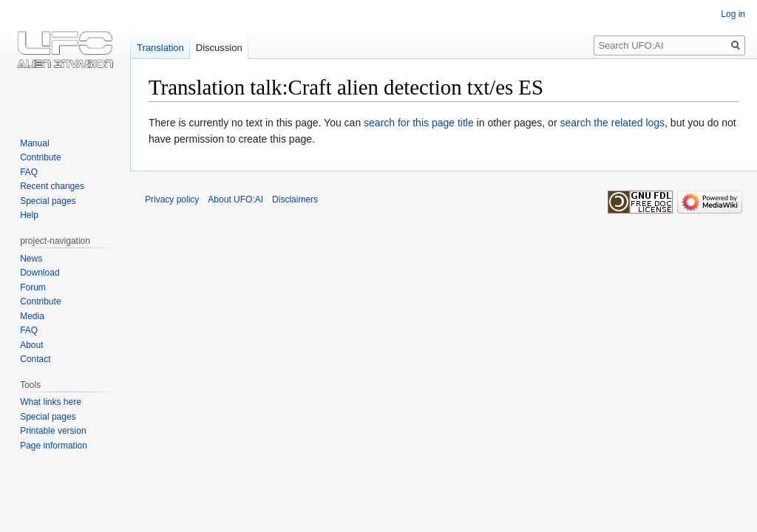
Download (40, 273)
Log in (733, 14)
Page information (54, 446)
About (31, 345)
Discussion (219, 48)
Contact (35, 359)
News (31, 259)
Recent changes (52, 186)
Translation (160, 48)
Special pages (48, 201)
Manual (34, 143)
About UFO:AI (235, 199)
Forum (33, 287)
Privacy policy (172, 199)
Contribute (40, 157)
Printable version (53, 431)
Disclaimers (295, 199)
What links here (51, 402)
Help (29, 215)
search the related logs (612, 123)
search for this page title (419, 123)
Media (32, 316)
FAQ (29, 172)
